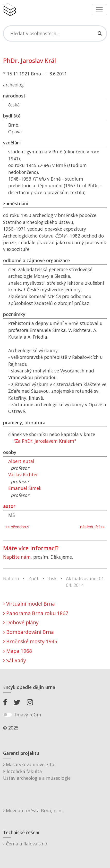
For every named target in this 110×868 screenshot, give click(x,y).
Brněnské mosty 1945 (30, 641)
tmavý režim (28, 715)
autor (9, 506)
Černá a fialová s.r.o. (26, 844)
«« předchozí (17, 527)
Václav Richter (23, 475)
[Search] (55, 33)
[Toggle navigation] (99, 10)
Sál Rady (15, 660)
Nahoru (11, 578)
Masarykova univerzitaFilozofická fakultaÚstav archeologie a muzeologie (37, 771)
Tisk (52, 578)
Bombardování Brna (28, 632)
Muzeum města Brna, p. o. (33, 811)
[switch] (8, 715)
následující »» (92, 527)
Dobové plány (21, 622)
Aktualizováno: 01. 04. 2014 (86, 582)
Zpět (33, 578)
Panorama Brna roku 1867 (36, 613)
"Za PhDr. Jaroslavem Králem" (45, 441)
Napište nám (17, 557)
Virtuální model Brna (29, 604)
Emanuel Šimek (25, 488)
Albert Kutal (21, 461)
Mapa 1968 (18, 651)
